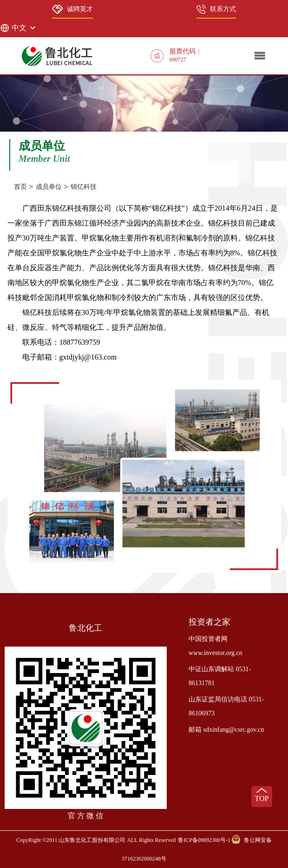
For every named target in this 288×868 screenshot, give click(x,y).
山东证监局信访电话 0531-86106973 (226, 706)
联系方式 (216, 9)
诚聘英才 (72, 9)
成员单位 (49, 187)
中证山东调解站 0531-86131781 (220, 676)
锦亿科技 (84, 187)
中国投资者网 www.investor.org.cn (216, 646)
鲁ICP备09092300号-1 (204, 840)
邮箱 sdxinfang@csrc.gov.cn (226, 730)
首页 (20, 187)
